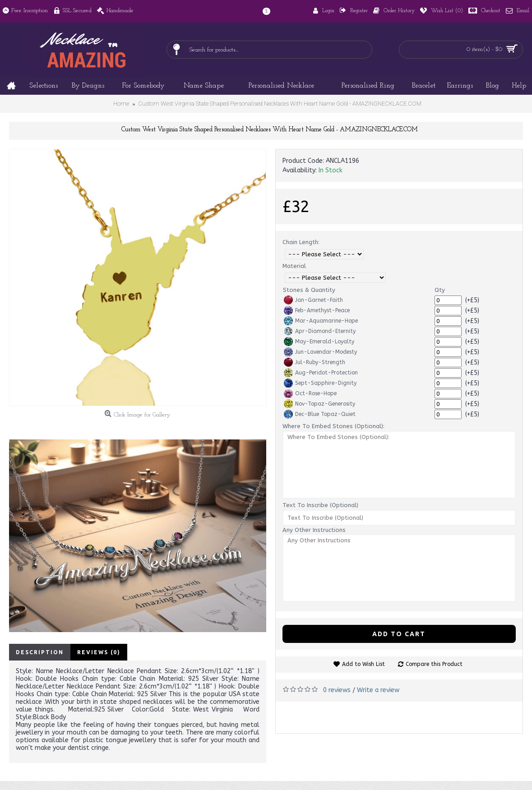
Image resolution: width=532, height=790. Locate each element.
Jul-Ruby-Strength (315, 362)
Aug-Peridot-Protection (321, 373)
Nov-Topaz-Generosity (319, 404)
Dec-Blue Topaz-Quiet (320, 414)
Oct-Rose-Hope (310, 393)
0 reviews (337, 690)
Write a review (378, 690)
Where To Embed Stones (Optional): (333, 426)
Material (294, 266)
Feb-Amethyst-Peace (317, 310)
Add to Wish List (363, 664)
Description (40, 652)
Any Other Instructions (314, 530)
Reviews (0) (99, 652)
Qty (440, 290)
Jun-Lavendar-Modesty (320, 352)
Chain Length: (301, 242)
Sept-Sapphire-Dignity (320, 383)
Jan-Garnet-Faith (313, 300)
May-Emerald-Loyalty (319, 342)
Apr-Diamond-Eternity (320, 331)
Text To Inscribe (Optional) (320, 505)
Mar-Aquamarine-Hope (321, 321)
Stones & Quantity (309, 290)
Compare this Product (434, 664)
